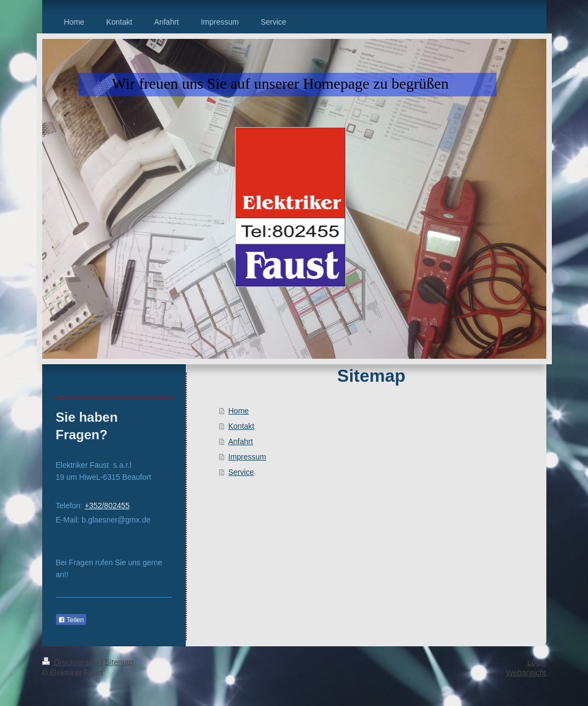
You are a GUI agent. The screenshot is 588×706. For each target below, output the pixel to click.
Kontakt (241, 426)
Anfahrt (241, 441)
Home (239, 411)
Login (536, 662)
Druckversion (72, 662)
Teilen (71, 620)
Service (241, 472)
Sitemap (119, 662)
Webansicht (526, 673)
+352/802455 (107, 506)
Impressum (247, 457)
